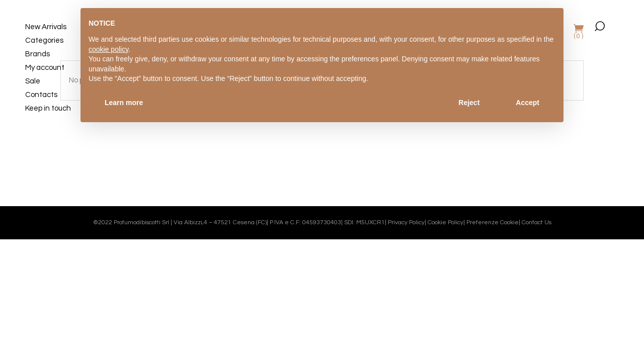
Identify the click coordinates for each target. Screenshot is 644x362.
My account (45, 68)
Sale (33, 81)
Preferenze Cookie (493, 222)
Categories (44, 40)
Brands (37, 54)
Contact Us (537, 222)
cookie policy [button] (108, 49)
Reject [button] (469, 103)
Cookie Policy (446, 222)
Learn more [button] (124, 103)
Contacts (41, 95)
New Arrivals (46, 27)
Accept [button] (528, 103)
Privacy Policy (406, 222)
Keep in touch (48, 108)
